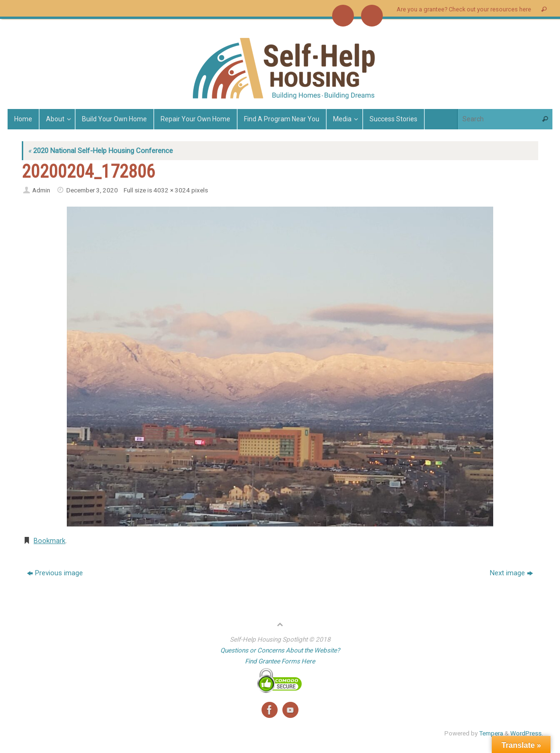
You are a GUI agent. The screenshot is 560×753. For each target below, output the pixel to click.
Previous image (55, 573)
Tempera (491, 733)
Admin (41, 190)
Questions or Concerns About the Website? (280, 650)
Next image (511, 573)
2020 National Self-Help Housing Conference (100, 151)
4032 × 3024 (172, 190)
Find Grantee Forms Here (280, 661)
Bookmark (50, 541)
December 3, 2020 (92, 190)
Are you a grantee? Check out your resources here (464, 9)
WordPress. (527, 733)
